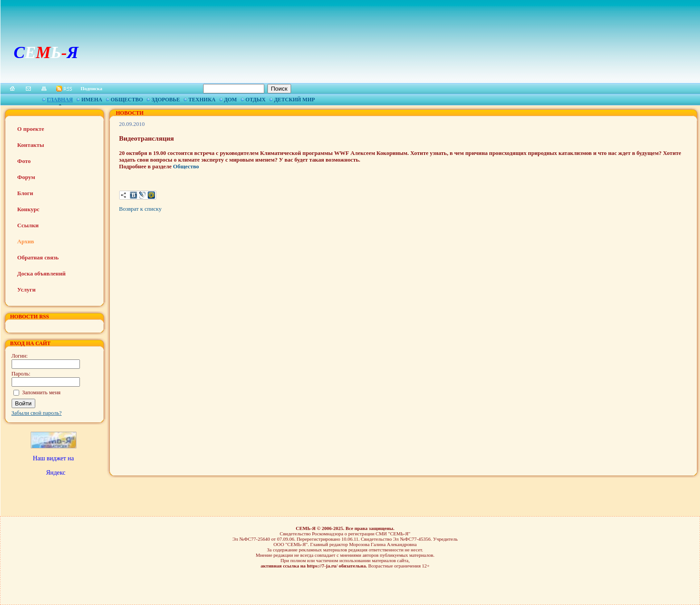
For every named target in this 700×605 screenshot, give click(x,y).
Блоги (25, 193)
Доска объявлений (42, 273)
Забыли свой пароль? (37, 413)
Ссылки (28, 225)
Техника (202, 100)
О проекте (31, 129)
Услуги (27, 290)
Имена (92, 100)
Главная (60, 100)
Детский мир (294, 100)
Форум (26, 177)
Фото (24, 161)
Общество (127, 100)
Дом (231, 100)
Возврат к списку (140, 209)
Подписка (92, 88)
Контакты (31, 145)
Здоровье (166, 100)
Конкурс (29, 209)
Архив (26, 241)
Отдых (256, 100)
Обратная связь (38, 257)
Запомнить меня (42, 392)
